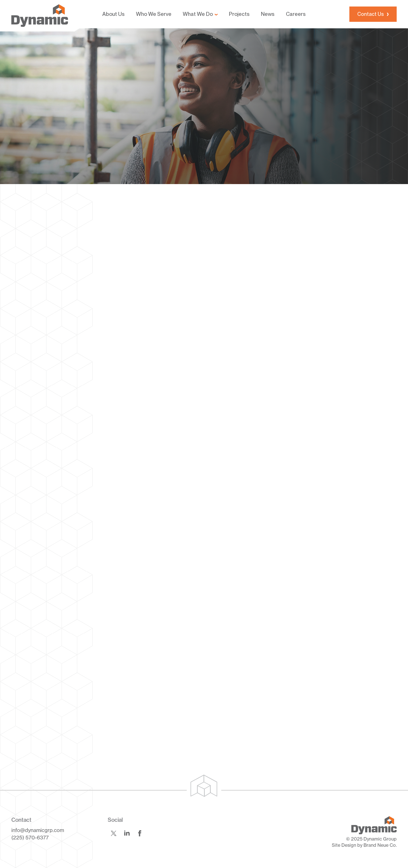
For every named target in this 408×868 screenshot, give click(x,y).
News (268, 14)
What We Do (198, 14)
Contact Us (371, 14)
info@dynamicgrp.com (38, 830)
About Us (113, 14)
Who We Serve (154, 14)
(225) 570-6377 (30, 837)
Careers (296, 14)
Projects (239, 14)
